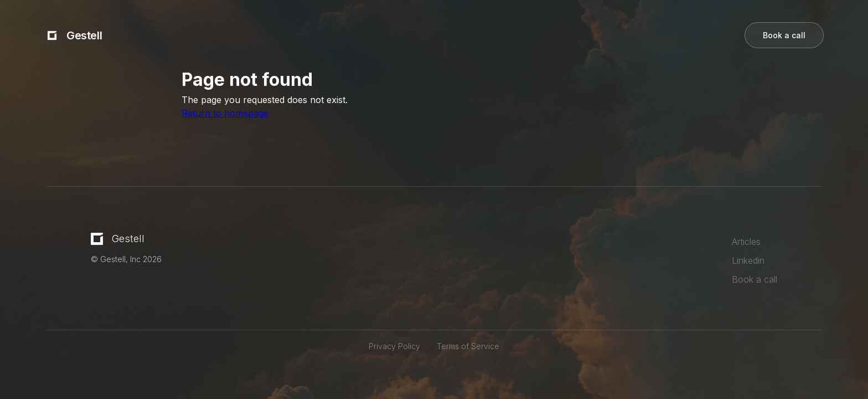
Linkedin (748, 260)
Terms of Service (468, 346)
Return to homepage (225, 113)
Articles (746, 242)
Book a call (784, 35)
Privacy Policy (394, 346)
